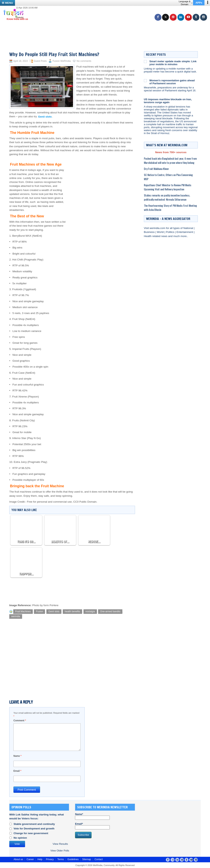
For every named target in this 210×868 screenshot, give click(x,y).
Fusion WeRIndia (62, 61)
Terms (60, 859)
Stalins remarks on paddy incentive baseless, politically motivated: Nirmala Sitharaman (167, 197)
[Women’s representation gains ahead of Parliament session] (145, 81)
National (189, 228)
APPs (199, 3)
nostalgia (90, 611)
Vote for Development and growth (34, 829)
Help (40, 859)
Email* (92, 826)
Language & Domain (185, 3)
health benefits (72, 611)
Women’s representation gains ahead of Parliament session (172, 82)
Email (17, 771)
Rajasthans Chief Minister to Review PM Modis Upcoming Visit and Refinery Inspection (168, 187)
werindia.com (158, 228)
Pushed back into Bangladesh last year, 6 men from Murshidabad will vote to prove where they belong (170, 160)
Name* (92, 816)
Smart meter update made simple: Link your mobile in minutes (173, 63)
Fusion (39, 611)
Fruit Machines (23, 611)
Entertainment (185, 232)
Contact (99, 859)
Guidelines (73, 859)
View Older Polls (60, 851)
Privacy (50, 859)
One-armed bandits (110, 611)
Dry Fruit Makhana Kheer (156, 169)
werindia (16, 616)
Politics (170, 232)
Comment (20, 721)
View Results (60, 844)
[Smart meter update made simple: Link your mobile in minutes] (145, 61)
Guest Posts (40, 61)
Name (17, 756)
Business (150, 232)
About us (18, 859)
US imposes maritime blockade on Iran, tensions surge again (168, 101)
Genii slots (54, 611)
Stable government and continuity (34, 824)
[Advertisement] (107, 30)
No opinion (20, 838)
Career (30, 859)
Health (148, 236)
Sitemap (87, 859)
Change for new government (31, 833)
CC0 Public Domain (85, 502)
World (161, 232)
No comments (84, 61)
